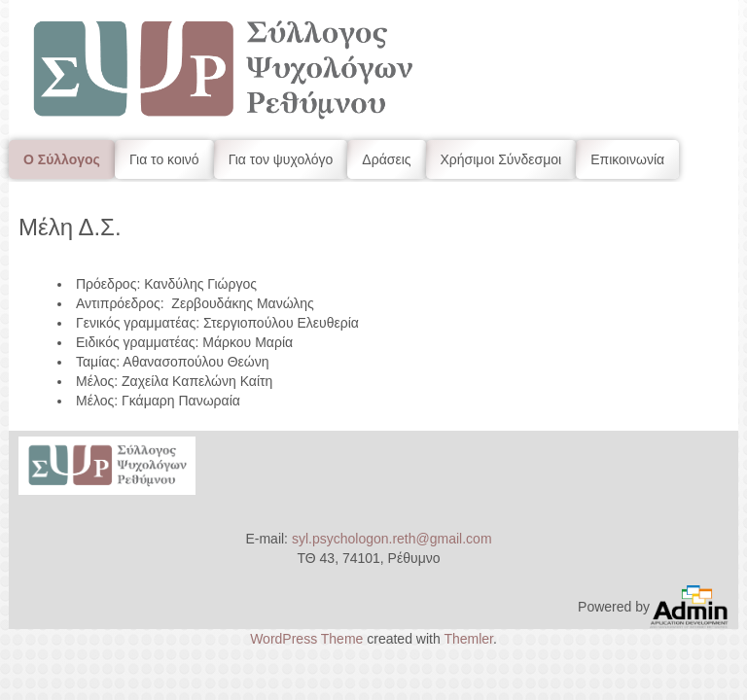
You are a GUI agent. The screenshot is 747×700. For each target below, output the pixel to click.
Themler (468, 639)
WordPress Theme (306, 639)
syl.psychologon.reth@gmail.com (392, 539)
